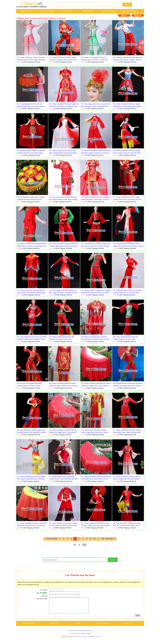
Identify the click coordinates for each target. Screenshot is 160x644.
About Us (53, 626)
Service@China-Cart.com (85, 633)
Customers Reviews (129, 11)
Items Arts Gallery (28, 626)
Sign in (124, 15)
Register (138, 15)
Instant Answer (103, 626)
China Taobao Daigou (108, 11)
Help (78, 626)
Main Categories (26, 11)
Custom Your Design (47, 11)
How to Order (88, 11)
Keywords (128, 626)
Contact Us (67, 11)
